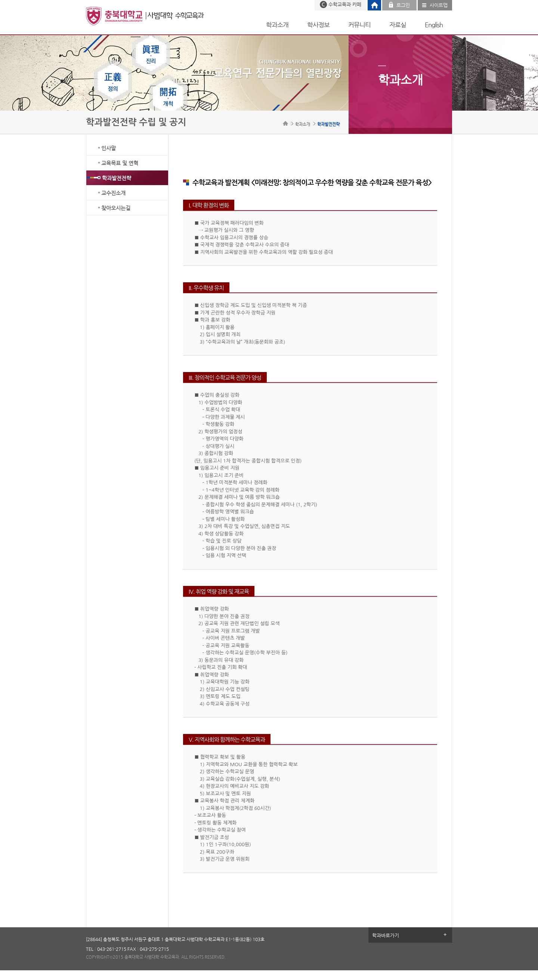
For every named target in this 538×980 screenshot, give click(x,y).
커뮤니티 (359, 25)
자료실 (398, 25)
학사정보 (318, 25)
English (434, 25)
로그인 (403, 5)
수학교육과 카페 (345, 4)
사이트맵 (439, 5)
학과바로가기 (386, 935)
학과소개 (277, 25)
